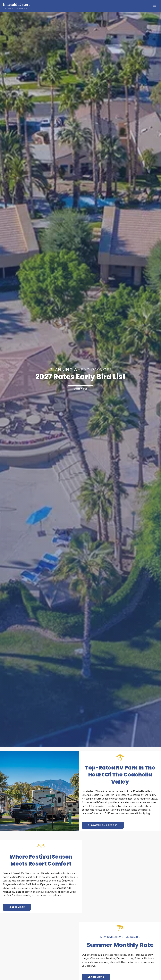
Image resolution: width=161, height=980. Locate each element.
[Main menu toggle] (155, 6)
